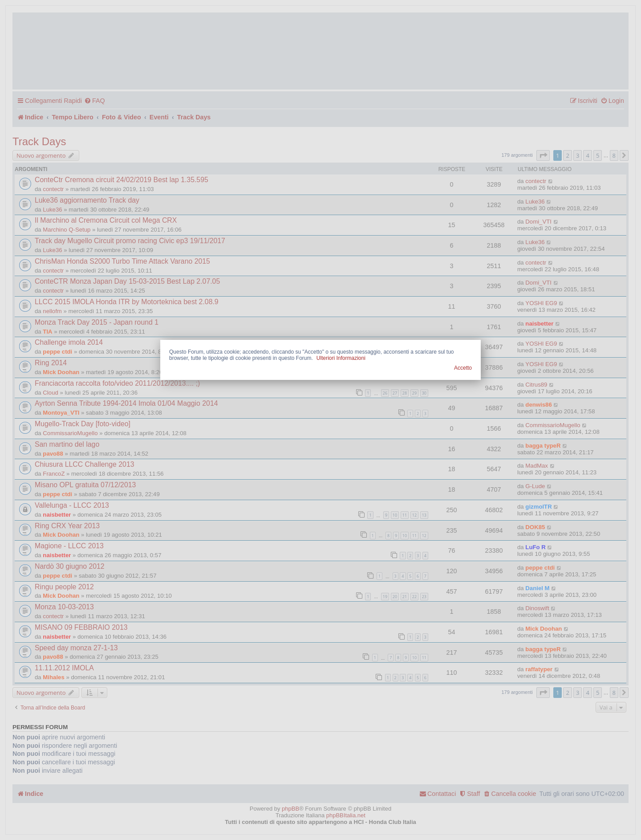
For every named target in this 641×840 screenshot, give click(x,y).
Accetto (463, 368)
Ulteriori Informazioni (341, 358)
